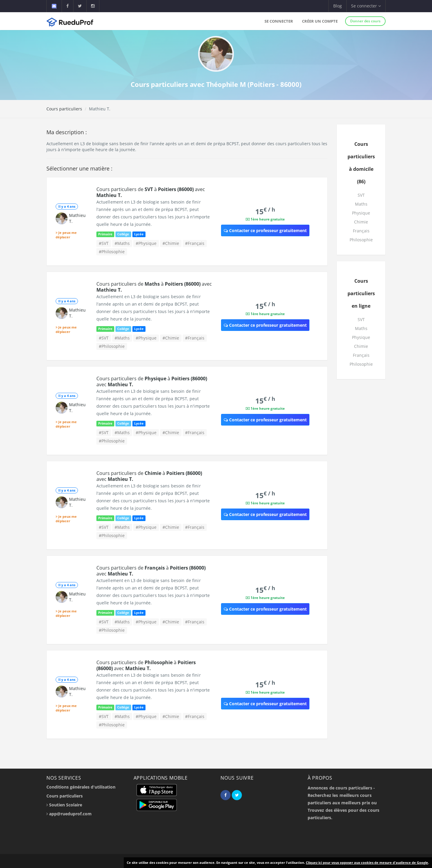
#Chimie (171, 243)
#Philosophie (112, 252)
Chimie (361, 222)
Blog (338, 6)
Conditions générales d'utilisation (81, 787)
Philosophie (361, 240)
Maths (361, 204)
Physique (361, 213)
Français (361, 231)
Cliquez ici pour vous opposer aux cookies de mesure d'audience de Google (367, 862)
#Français (195, 243)
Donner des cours (365, 21)
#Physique (146, 243)
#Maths (122, 243)
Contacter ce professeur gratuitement (265, 230)
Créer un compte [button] (320, 21)
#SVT (104, 243)
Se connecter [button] (366, 6)
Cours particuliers (64, 109)
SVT (361, 195)
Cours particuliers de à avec (151, 192)
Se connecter (279, 21)
